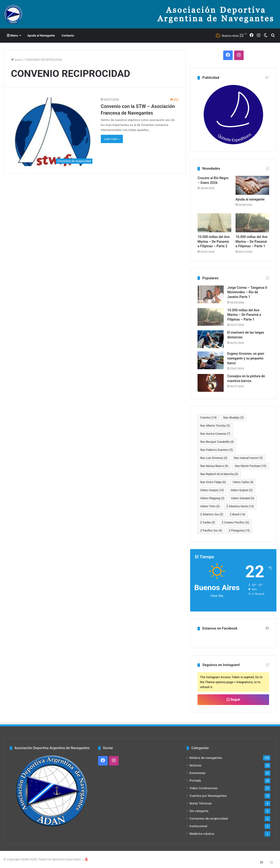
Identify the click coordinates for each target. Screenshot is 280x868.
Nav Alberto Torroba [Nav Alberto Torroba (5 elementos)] (215, 426)
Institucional (198, 826)
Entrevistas (197, 773)
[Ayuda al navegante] (252, 185)
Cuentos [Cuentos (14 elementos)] (208, 418)
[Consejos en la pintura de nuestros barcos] (211, 383)
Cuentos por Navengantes (208, 796)
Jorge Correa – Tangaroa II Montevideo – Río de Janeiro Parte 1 (247, 292)
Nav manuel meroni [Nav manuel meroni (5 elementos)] (248, 458)
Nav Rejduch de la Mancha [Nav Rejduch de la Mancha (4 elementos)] (219, 474)
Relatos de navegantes (206, 758)
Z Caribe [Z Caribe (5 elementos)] (208, 523)
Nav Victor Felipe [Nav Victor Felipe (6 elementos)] (213, 482)
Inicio (16, 60)
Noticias (195, 765)
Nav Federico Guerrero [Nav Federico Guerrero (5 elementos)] (216, 450)
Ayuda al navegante (250, 199)
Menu (12, 35)
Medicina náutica (202, 834)
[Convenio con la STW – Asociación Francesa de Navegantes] (53, 132)
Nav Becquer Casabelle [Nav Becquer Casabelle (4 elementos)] (217, 442)
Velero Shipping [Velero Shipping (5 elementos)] (212, 498)
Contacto (68, 35)
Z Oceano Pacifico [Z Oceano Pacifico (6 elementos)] (235, 523)
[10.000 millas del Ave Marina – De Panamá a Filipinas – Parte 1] (252, 223)
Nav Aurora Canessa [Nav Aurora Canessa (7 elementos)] (215, 434)
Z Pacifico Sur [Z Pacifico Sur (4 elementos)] (211, 531)
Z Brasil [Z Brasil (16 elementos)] (238, 514)
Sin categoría (199, 811)
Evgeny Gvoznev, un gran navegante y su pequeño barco (246, 358)
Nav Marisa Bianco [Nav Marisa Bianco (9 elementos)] (214, 466)
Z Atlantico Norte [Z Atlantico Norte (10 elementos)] (240, 506)
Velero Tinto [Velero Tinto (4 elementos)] (210, 506)
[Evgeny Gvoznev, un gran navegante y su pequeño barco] (211, 360)
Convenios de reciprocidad (209, 818)
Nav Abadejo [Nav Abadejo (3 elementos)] (233, 418)
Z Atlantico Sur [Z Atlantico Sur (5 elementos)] (212, 514)
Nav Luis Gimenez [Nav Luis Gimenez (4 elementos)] (214, 458)
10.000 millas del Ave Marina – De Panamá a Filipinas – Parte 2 (214, 241)
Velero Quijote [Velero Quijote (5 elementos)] (242, 490)
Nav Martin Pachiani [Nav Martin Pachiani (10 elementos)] (251, 466)
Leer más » (112, 139)
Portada (195, 780)
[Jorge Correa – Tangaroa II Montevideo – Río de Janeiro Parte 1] (211, 294)
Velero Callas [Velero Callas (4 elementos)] (243, 482)
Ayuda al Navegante (41, 35)
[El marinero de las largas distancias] (211, 339)
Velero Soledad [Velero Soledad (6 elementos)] (243, 498)
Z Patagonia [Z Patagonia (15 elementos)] (239, 531)
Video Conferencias (203, 788)
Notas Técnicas (201, 803)
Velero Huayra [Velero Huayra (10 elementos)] (212, 490)
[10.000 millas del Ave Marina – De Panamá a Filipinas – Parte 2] (214, 223)
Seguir (233, 700)
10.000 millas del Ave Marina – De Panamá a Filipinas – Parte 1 (252, 241)
